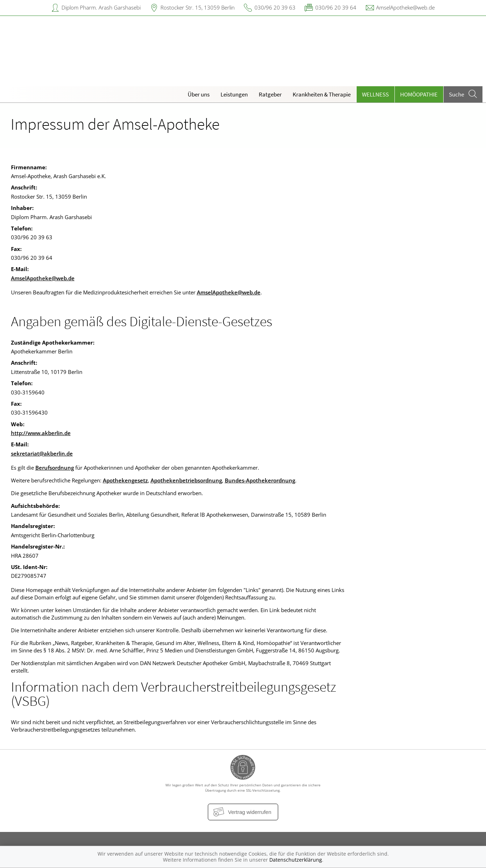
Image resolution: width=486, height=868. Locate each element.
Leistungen (234, 94)
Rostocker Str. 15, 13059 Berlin (198, 7)
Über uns (199, 94)
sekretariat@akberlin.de (42, 453)
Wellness (375, 94)
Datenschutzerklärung (296, 860)
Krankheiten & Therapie (322, 94)
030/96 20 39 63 (275, 7)
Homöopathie (419, 94)
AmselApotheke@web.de (405, 7)
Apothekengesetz (125, 480)
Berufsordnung (55, 468)
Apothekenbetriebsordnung (186, 480)
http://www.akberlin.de (41, 433)
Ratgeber (270, 94)
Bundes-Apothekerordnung (260, 480)
